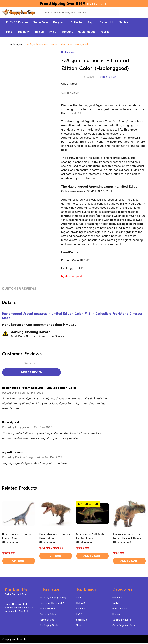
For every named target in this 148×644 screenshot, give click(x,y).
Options (18, 561)
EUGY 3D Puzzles (17, 23)
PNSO (53, 32)
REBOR (40, 32)
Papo (91, 23)
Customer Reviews (19, 289)
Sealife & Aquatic (122, 620)
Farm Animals (120, 609)
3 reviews (89, 78)
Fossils (105, 32)
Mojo (9, 32)
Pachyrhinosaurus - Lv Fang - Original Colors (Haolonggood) (127, 538)
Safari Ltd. (107, 23)
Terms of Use (47, 620)
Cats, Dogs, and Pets (124, 626)
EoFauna (67, 32)
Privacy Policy (47, 609)
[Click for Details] (98, 4)
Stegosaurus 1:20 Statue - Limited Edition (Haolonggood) (92, 538)
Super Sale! (41, 23)
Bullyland (59, 23)
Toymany (24, 32)
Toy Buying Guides (50, 626)
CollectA (76, 23)
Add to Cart (93, 556)
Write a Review (108, 78)
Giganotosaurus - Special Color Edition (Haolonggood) (55, 538)
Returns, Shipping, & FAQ (53, 598)
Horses (116, 615)
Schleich (125, 23)
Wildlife (116, 604)
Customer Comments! (52, 604)
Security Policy (48, 615)
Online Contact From (16, 595)
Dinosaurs (118, 598)
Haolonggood (87, 32)
